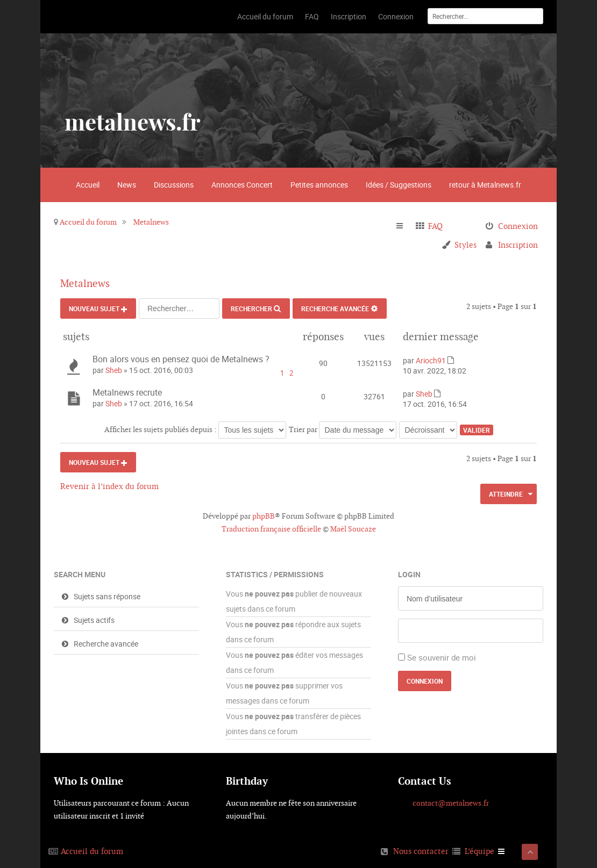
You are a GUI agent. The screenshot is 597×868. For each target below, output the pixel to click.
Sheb (114, 370)
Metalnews (151, 222)
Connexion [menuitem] (518, 226)
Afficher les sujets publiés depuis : (195, 429)
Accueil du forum (88, 222)
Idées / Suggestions (399, 185)
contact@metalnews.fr (451, 803)
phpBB (264, 516)
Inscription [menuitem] (518, 245)
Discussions (174, 185)
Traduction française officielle (271, 529)
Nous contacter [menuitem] (421, 851)
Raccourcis (404, 226)
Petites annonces (319, 185)
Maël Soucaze (353, 529)
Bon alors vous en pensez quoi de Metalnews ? (181, 359)
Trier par (343, 429)
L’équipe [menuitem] (479, 851)
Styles (465, 245)
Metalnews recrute (127, 392)
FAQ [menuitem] (435, 226)
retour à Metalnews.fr (485, 185)
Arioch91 (431, 360)
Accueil (88, 185)
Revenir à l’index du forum (109, 486)
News (127, 185)
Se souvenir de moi (442, 657)
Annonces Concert (242, 185)
